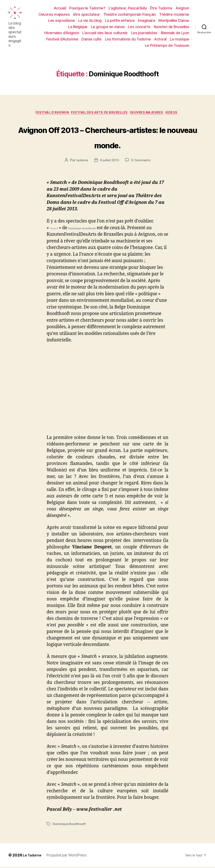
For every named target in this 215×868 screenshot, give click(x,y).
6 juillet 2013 (109, 161)
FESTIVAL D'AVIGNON (48, 113)
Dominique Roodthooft (70, 825)
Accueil (60, 8)
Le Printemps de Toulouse (167, 45)
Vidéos (179, 113)
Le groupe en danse (108, 27)
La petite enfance (120, 20)
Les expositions (62, 20)
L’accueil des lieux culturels (105, 33)
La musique (180, 39)
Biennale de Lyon (175, 33)
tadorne (81, 161)
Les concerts (139, 27)
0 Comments (141, 161)
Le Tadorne (33, 856)
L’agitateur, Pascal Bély (128, 8)
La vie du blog (90, 20)
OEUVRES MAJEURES (151, 113)
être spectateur (87, 14)
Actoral (160, 39)
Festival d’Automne (62, 39)
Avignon (182, 8)
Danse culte (92, 39)
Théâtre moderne (174, 14)
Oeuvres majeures (54, 14)
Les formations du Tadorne (128, 39)
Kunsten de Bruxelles (172, 27)
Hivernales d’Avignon (62, 33)
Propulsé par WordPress (69, 856)
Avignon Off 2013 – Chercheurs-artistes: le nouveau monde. (107, 137)
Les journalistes (144, 33)
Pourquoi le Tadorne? (87, 8)
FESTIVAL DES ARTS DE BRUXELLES (100, 113)
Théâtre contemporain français (130, 14)
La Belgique (78, 27)
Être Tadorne (161, 8)
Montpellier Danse (174, 20)
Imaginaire (147, 20)
